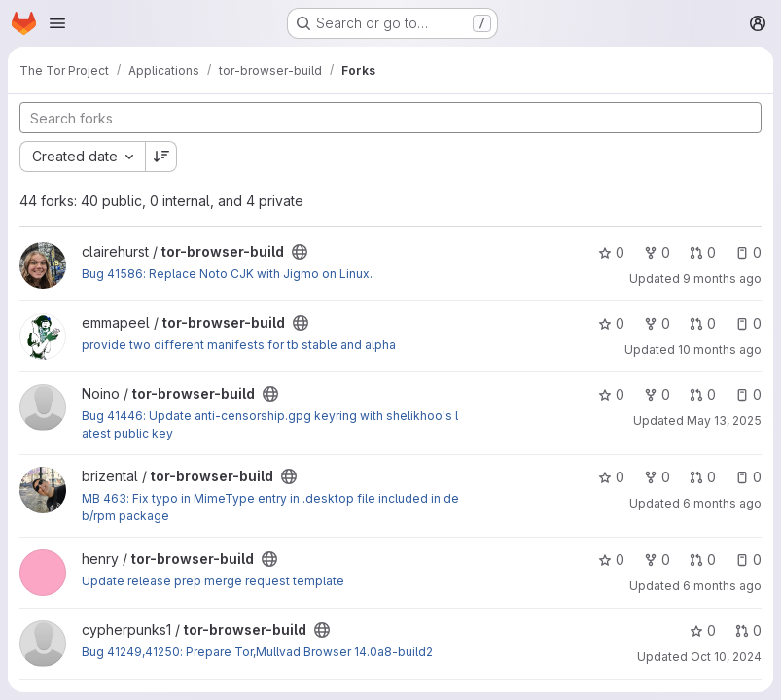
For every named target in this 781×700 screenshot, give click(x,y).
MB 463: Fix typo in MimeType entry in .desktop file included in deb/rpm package (270, 507)
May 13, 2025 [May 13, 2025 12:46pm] (724, 420)
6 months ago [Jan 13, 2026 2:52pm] (722, 503)
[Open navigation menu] (57, 23)
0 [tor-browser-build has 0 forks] (657, 252)
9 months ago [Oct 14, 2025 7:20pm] (722, 279)
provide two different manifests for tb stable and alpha (239, 345)
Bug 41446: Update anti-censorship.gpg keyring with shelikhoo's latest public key (270, 424)
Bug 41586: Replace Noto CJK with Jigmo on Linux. (227, 274)
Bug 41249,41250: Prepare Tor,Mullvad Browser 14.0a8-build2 (257, 652)
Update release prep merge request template (213, 581)
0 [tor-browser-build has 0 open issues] (748, 252)
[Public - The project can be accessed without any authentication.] (300, 252)
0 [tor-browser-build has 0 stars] (611, 252)
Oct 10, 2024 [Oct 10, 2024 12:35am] (726, 657)
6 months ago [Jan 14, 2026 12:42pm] (722, 586)
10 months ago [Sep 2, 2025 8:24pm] (720, 350)
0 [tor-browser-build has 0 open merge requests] (703, 252)
